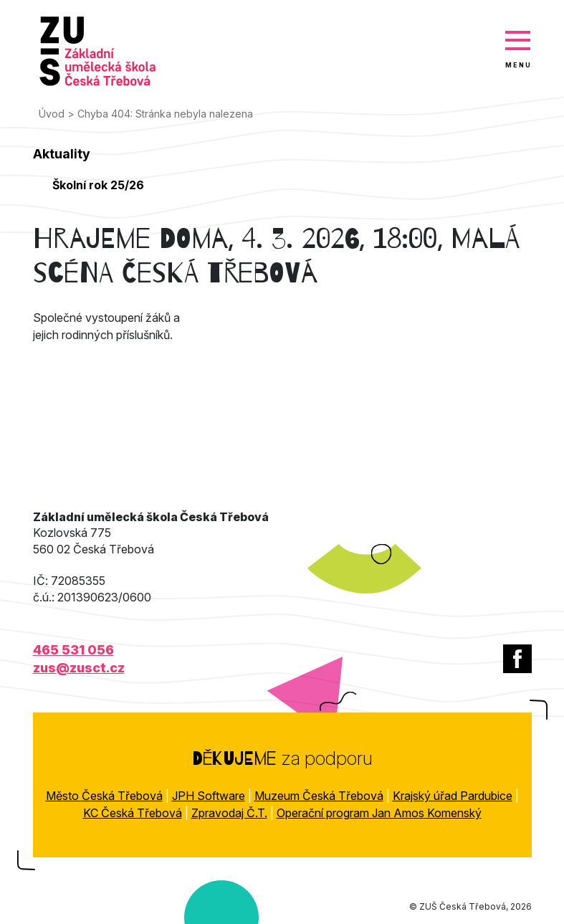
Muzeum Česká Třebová (319, 796)
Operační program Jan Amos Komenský (379, 813)
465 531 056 (73, 650)
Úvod (52, 114)
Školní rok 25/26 (98, 185)
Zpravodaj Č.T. (229, 813)
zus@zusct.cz (79, 668)
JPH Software (209, 796)
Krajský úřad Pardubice (453, 796)
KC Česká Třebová (133, 813)
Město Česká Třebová (104, 796)
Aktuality (62, 154)
